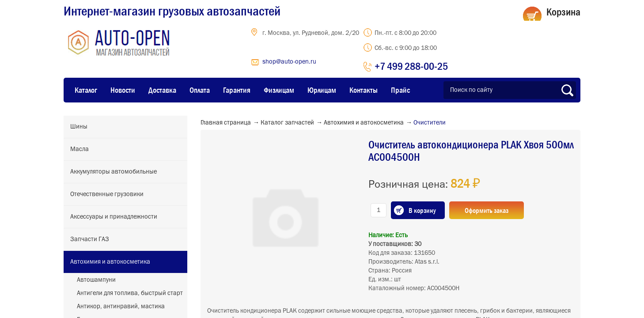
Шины (79, 127)
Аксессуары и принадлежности (114, 217)
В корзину (422, 210)
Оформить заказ (487, 210)
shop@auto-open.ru (289, 62)
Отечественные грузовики (107, 194)
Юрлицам (322, 90)
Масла (80, 149)
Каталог (86, 90)
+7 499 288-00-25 (411, 66)
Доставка (162, 90)
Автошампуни (96, 280)
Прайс (400, 90)
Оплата (200, 90)
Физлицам (279, 90)
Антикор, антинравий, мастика (121, 307)
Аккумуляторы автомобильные (114, 172)
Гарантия (237, 90)
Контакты (364, 90)
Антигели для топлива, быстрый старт (130, 293)
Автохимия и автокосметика (110, 262)
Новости (123, 90)
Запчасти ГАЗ (90, 239)
